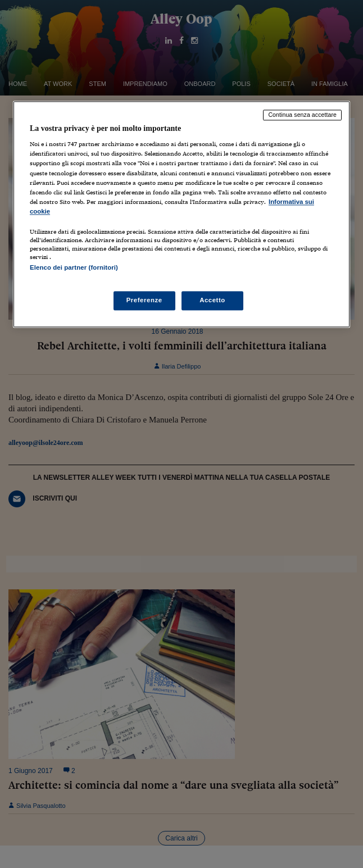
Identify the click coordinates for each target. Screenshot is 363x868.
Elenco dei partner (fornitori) (74, 267)
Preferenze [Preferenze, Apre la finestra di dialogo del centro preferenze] (144, 301)
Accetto (212, 301)
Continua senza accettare (302, 115)
